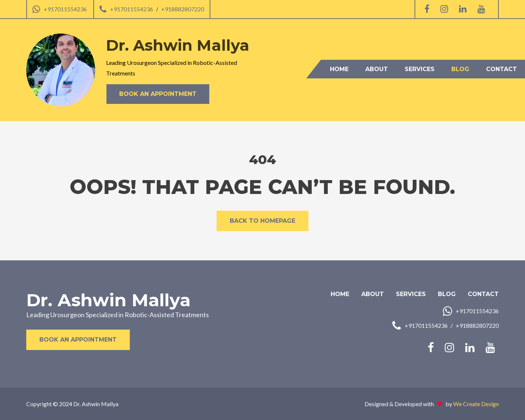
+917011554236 (65, 9)
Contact (501, 69)
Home (339, 69)
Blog (460, 69)
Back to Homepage (262, 221)
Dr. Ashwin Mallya (108, 300)
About (377, 69)
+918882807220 (183, 9)
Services (420, 69)
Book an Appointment (158, 94)
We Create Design (476, 404)
